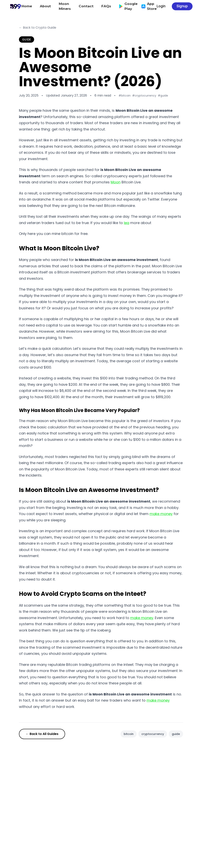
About (45, 6)
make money (161, 514)
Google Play (126, 6)
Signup (182, 6)
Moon (116, 182)
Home (27, 6)
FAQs (106, 6)
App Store (147, 6)
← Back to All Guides (42, 734)
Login (161, 6)
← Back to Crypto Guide (38, 28)
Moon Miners (65, 6)
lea (127, 223)
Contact (86, 6)
